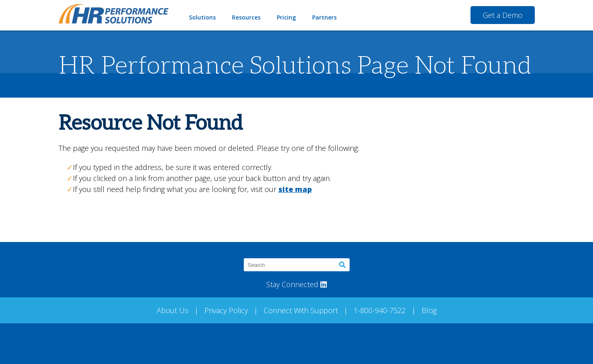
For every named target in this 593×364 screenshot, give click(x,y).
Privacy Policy (226, 310)
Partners (324, 17)
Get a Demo (503, 15)
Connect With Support (301, 310)
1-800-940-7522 (380, 310)
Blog (429, 310)
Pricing (286, 17)
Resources (246, 17)
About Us (173, 310)
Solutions (202, 17)
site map (295, 189)
